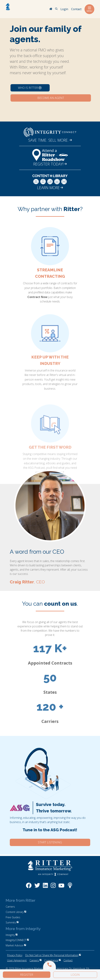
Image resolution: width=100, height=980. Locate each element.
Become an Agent (51, 98)
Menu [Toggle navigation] (89, 9)
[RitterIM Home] (51, 9)
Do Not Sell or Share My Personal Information (53, 955)
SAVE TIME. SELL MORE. (50, 140)
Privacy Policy (15, 955)
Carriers (10, 907)
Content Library (16, 912)
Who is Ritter (30, 88)
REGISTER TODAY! (50, 164)
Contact (68, 960)
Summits (12, 922)
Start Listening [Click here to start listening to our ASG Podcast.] (50, 842)
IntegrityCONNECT (17, 940)
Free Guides (13, 917)
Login (75, 975)
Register (27, 975)
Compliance (52, 960)
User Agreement (17, 960)
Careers (35, 960)
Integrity (12, 935)
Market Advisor (16, 945)
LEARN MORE (50, 188)
